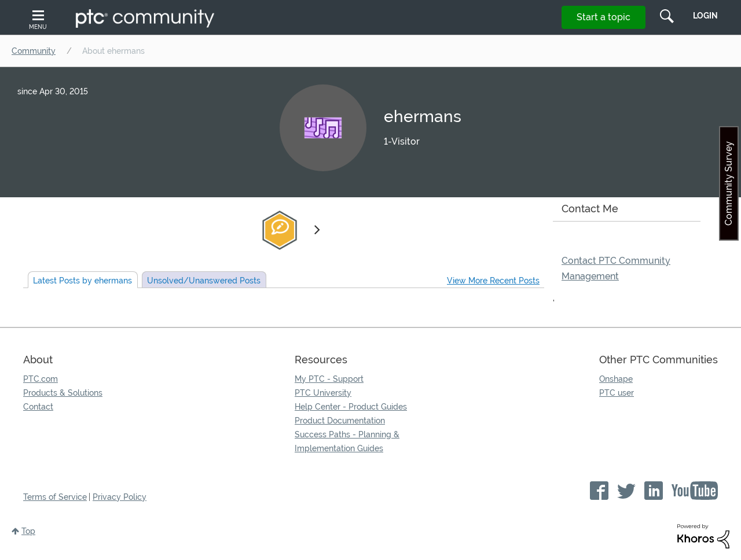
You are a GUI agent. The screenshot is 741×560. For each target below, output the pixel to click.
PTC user (617, 393)
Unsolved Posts (204, 281)
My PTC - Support (329, 379)
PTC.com (41, 379)
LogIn (705, 16)
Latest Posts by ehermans (82, 281)
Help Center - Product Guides (351, 407)
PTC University (323, 393)
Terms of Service (55, 497)
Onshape (616, 379)
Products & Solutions (63, 393)
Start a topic (604, 17)
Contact (38, 407)
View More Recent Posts (493, 281)
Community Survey (729, 183)
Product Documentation (340, 421)
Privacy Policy (120, 497)
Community (34, 51)
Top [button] (28, 531)
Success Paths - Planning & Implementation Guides (347, 441)
